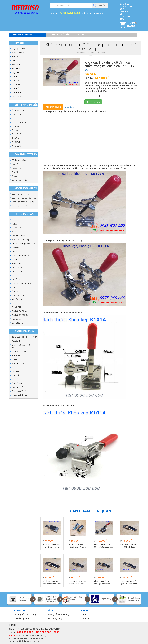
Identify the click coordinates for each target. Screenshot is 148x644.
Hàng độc (80, 35)
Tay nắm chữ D (18, 72)
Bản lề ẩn (16, 88)
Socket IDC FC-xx (19, 311)
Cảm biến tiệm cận (20, 206)
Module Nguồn (18, 363)
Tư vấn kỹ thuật (22, 619)
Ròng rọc (16, 68)
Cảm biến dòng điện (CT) (23, 202)
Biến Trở (15, 138)
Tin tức (85, 614)
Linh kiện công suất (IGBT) (23, 244)
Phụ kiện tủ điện (19, 49)
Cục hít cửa (17, 84)
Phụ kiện (15, 172)
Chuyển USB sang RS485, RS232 (23, 346)
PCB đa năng (18, 367)
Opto (14, 220)
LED (14, 275)
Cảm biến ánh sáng (20, 194)
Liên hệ (85, 619)
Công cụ (16, 371)
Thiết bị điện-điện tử (20, 255)
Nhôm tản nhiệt (19, 295)
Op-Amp (16, 259)
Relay (14, 224)
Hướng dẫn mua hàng (25, 614)
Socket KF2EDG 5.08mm (22, 315)
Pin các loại (17, 271)
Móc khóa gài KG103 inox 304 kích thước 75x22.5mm (128, 546)
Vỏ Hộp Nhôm (18, 299)
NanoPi (15, 164)
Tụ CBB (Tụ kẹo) (19, 122)
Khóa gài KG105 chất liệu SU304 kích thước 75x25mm (129, 583)
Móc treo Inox (18, 53)
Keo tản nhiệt (18, 387)
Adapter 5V (17, 341)
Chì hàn (15, 359)
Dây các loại (17, 267)
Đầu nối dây (17, 383)
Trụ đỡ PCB (17, 307)
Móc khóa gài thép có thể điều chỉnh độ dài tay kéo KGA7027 (78, 546)
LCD (14, 303)
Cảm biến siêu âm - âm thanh (25, 198)
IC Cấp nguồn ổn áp (21, 240)
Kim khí (91, 53)
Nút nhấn (16, 375)
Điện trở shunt (18, 110)
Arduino (15, 176)
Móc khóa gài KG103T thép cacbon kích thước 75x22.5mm (52, 583)
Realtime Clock (18, 236)
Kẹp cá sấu (17, 319)
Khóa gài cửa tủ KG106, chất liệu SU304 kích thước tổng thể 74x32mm (77, 583)
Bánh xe (15, 56)
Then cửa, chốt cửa (20, 80)
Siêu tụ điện (17, 146)
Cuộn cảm (16, 114)
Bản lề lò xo (17, 92)
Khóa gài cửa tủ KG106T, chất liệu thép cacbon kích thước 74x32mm (104, 583)
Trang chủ (81, 53)
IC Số (14, 232)
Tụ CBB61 (16, 142)
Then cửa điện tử (19, 391)
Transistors (16, 126)
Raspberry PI (17, 168)
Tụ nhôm (16, 118)
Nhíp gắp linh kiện (20, 395)
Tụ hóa (15, 130)
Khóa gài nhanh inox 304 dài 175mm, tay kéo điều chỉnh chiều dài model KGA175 (104, 546)
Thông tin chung (53, 107)
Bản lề (15, 76)
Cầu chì (15, 287)
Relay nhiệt (17, 263)
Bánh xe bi (16, 61)
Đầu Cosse (17, 291)
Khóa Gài (16, 65)
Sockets (15, 248)
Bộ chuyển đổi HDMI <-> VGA (24, 337)
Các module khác (20, 180)
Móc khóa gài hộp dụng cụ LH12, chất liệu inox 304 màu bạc (52, 546)
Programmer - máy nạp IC (23, 283)
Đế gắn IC (16, 279)
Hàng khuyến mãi (60, 35)
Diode (15, 252)
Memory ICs (17, 228)
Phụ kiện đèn (17, 379)
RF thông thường (19, 160)
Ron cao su (17, 96)
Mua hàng (93, 102)
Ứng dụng (70, 107)
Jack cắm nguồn (19, 351)
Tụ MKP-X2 (16, 134)
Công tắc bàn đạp (20, 323)
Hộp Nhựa (16, 355)
